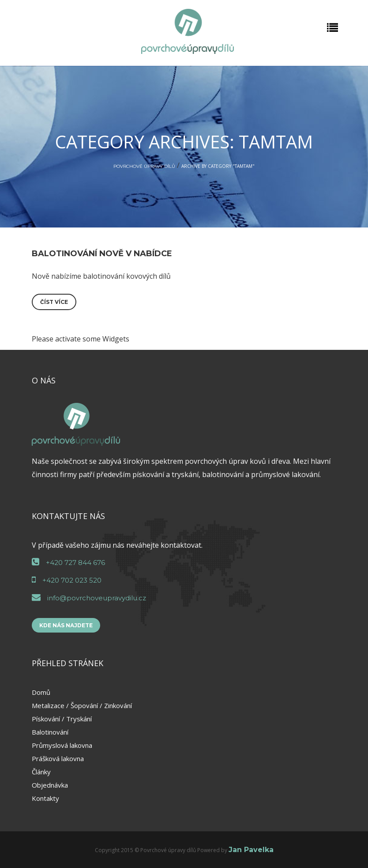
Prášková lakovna (58, 758)
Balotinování (50, 732)
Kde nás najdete (66, 625)
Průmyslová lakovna (62, 745)
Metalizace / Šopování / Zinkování (82, 705)
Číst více (54, 302)
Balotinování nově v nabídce (102, 254)
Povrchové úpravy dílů (144, 166)
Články (41, 772)
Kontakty (45, 798)
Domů (41, 692)
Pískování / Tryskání (62, 719)
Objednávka (50, 785)
